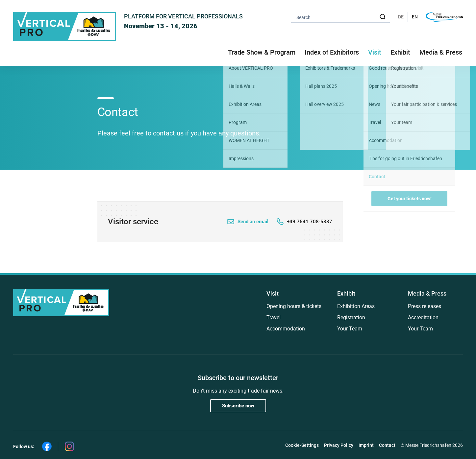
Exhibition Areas (356, 306)
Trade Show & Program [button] (262, 52)
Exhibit (346, 293)
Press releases (425, 306)
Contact (387, 445)
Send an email (253, 222)
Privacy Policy (339, 445)
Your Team (350, 329)
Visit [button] (375, 52)
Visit (273, 293)
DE (401, 17)
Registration (351, 317)
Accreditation (423, 317)
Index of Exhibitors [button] (332, 52)
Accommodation (286, 329)
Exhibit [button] (400, 52)
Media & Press (441, 52)
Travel (274, 317)
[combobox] (340, 17)
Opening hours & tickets (294, 306)
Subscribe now (238, 406)
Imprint (366, 445)
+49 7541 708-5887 (310, 222)
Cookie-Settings (302, 445)
